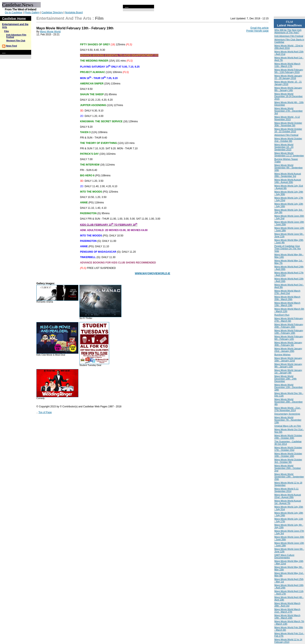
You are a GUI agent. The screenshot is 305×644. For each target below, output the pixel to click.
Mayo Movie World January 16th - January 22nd (288, 359)
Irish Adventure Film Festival (289, 36)
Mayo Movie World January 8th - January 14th (288, 89)
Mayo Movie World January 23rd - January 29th (288, 350)
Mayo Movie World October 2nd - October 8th (288, 140)
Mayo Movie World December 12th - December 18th (289, 387)
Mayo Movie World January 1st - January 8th (288, 371)
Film (7, 31)
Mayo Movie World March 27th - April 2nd (287, 292)
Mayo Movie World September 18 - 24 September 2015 (284, 147)
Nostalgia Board (74, 12)
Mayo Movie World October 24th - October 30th (288, 437)
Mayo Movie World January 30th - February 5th (288, 344)
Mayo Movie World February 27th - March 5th (289, 320)
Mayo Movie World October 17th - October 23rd (288, 449)
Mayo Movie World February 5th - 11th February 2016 (289, 71)
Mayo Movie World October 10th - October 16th (288, 455)
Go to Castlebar (14, 12)
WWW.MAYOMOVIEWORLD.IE (152, 273)
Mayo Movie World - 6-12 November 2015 (287, 118)
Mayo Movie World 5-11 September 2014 (286, 490)
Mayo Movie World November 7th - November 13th (288, 420)
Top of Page (45, 412)
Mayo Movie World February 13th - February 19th (289, 332)
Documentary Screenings (287, 414)
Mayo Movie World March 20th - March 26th (287, 298)
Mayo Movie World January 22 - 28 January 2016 (288, 77)
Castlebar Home (14, 18)
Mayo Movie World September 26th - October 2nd (288, 468)
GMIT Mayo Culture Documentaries (284, 556)
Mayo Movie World (50, 32)
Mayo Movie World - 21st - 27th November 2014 (288, 409)
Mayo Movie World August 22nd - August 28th (288, 496)
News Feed (11, 46)
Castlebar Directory (52, 12)
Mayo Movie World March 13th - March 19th (287, 304)
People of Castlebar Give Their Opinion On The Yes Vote (288, 248)
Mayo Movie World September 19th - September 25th (289, 477)
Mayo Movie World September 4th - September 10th (289, 168)
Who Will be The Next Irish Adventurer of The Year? (288, 31)
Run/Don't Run (282, 315)
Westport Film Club (16, 41)
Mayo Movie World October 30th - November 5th (288, 124)
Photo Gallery (32, 12)
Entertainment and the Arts (64, 18)
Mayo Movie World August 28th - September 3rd (288, 175)
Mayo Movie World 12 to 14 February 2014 (288, 641)
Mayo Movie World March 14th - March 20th (287, 617)
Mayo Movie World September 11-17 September (289, 154)
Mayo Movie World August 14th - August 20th (288, 181)
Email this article (260, 28)
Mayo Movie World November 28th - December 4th (289, 402)
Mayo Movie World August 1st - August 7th (288, 502)
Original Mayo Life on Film (288, 426)
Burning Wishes (282, 355)
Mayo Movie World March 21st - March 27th (287, 611)
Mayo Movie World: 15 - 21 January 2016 (288, 83)
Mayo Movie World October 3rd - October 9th (288, 461)
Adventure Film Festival (286, 135)
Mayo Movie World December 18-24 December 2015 (289, 96)
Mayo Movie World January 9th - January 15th (288, 365)
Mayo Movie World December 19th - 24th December (285, 379)
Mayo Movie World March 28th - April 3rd (287, 604)
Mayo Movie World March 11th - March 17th (287, 65)
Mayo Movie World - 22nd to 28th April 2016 (289, 47)
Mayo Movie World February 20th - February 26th (289, 326)
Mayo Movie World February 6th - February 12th (289, 338)
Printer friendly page (257, 31)
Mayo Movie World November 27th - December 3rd (289, 111)
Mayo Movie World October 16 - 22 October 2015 (288, 130)
